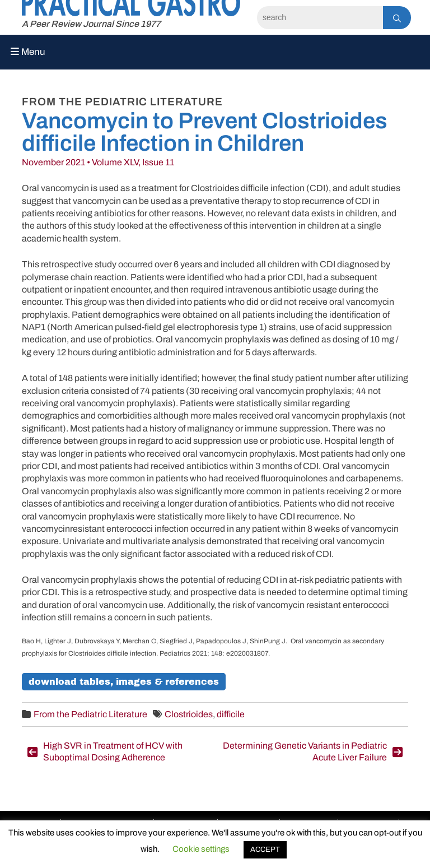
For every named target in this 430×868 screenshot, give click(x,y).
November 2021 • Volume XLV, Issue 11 (98, 162)
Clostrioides (189, 714)
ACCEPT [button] (265, 850)
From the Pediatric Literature (90, 714)
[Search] (320, 18)
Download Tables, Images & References (124, 682)
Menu (28, 52)
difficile (231, 714)
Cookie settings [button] (201, 849)
